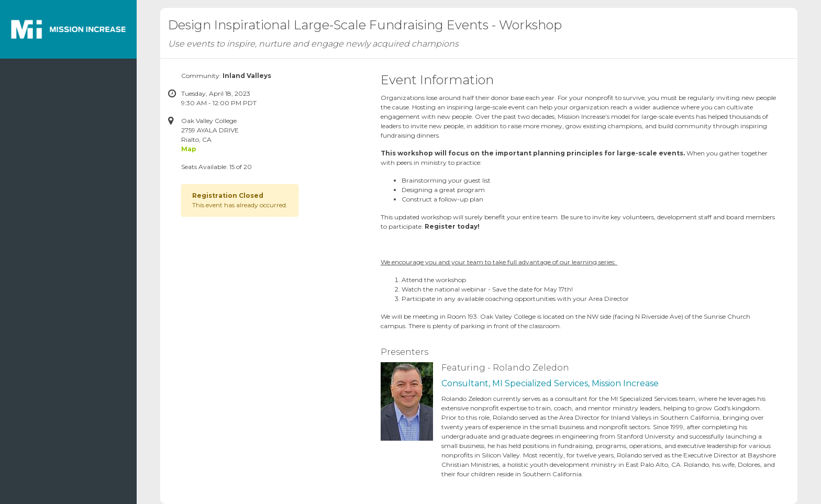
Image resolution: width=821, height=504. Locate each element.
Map (189, 149)
